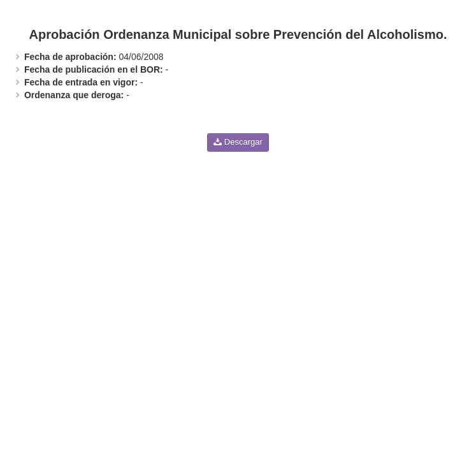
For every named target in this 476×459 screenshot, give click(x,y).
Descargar (238, 142)
